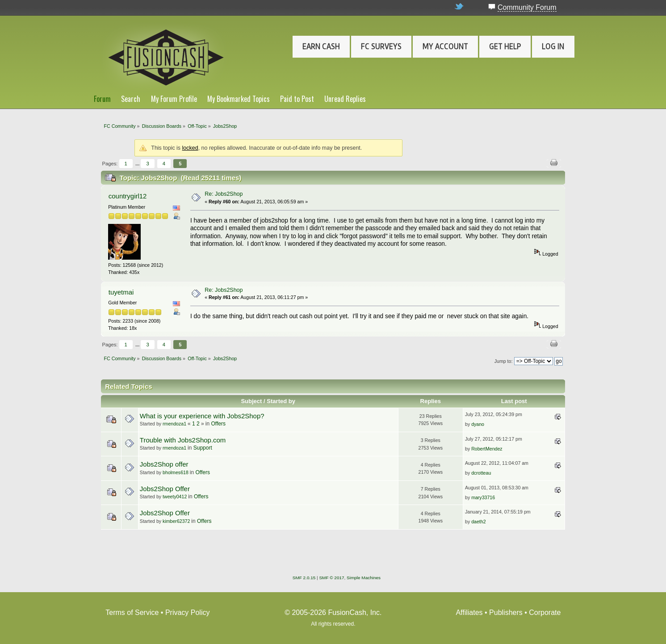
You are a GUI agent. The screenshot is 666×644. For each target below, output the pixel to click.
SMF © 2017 (331, 578)
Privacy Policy (188, 612)
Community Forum (527, 7)
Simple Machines (364, 578)
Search (131, 99)
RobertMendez (487, 449)
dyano (478, 424)
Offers (218, 424)
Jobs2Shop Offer (165, 489)
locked (190, 148)
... (138, 164)
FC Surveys (381, 46)
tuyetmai (121, 292)
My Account (445, 46)
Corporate (545, 612)
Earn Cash (321, 46)
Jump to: (504, 361)
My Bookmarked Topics (239, 99)
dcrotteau (481, 473)
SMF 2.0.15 (304, 578)
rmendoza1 (174, 424)
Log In (553, 46)
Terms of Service (132, 612)
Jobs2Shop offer (164, 464)
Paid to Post (297, 99)
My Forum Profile (174, 99)
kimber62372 (176, 521)
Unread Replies (345, 99)
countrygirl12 (128, 196)
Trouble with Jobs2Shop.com (183, 440)
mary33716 (483, 497)
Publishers (506, 612)
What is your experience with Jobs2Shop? (202, 416)
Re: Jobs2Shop (224, 194)
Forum (102, 99)
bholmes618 (176, 472)
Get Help (505, 46)
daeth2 (478, 522)
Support (203, 448)
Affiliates (469, 612)
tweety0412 (175, 497)
